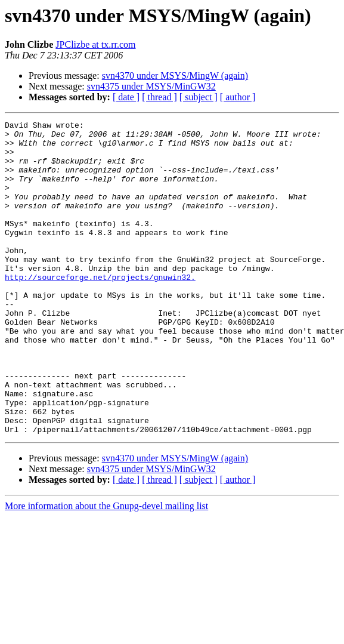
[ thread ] (159, 97)
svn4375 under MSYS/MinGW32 (151, 86)
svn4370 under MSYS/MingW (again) (175, 76)
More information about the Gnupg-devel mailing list (106, 568)
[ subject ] (199, 97)
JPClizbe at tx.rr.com (95, 44)
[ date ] (126, 97)
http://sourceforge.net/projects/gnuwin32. (100, 309)
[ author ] (238, 97)
